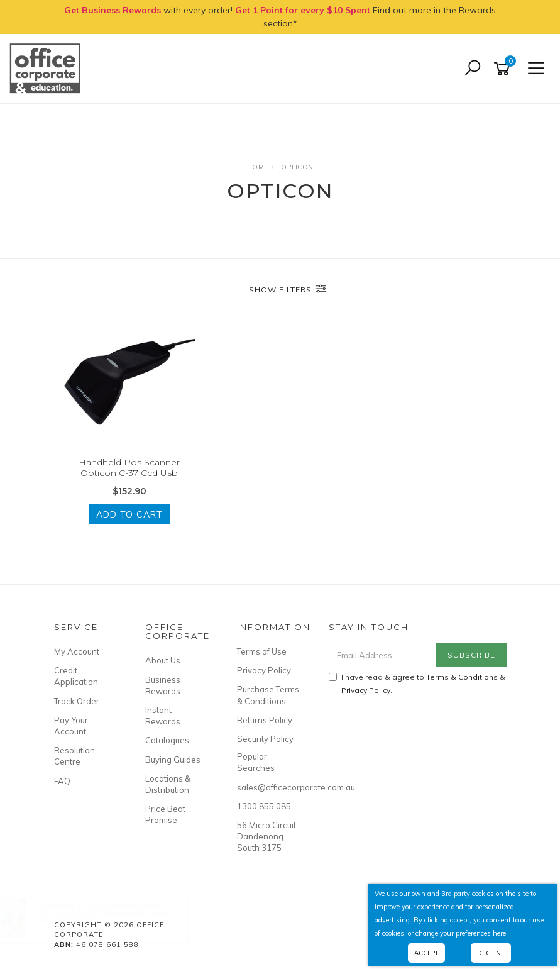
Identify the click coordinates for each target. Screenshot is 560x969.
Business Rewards (163, 685)
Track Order (77, 701)
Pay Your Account (71, 726)
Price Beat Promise (165, 814)
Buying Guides (173, 760)
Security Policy (265, 739)
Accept (426, 953)
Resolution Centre (74, 756)
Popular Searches (256, 762)
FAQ (62, 781)
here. (500, 933)
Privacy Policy (264, 670)
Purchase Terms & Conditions (268, 695)
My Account (77, 651)
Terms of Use (262, 651)
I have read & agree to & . (417, 684)
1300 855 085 (264, 806)
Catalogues (167, 740)
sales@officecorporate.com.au (269, 787)
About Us (163, 660)
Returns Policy (265, 720)
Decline (491, 953)
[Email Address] (383, 655)
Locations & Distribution (168, 784)
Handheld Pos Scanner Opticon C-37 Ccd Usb (129, 468)
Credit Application (76, 676)
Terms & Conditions (462, 677)
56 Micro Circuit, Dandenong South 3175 (267, 836)
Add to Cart (129, 514)
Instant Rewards (163, 716)
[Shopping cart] (504, 69)
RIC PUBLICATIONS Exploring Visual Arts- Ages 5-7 (115, 916)
